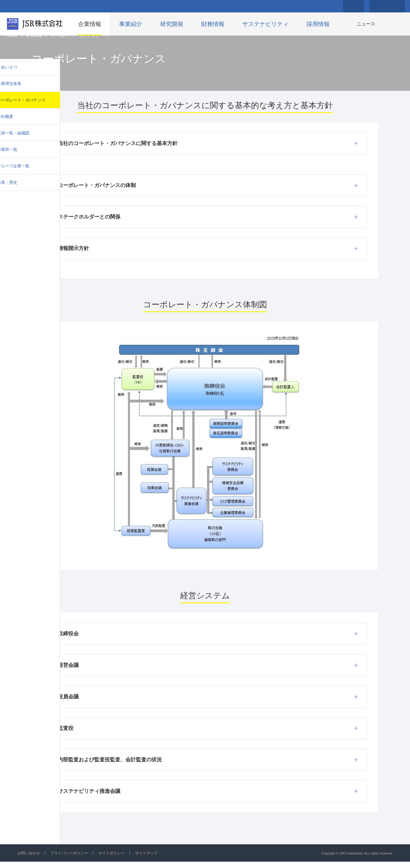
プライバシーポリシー (72, 859)
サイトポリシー (117, 859)
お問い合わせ (29, 859)
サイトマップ (154, 859)
